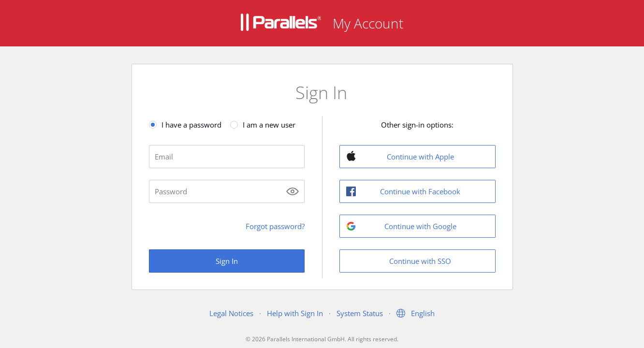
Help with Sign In (295, 313)
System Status (360, 313)
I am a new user (269, 125)
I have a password (191, 125)
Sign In (227, 261)
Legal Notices (231, 313)
